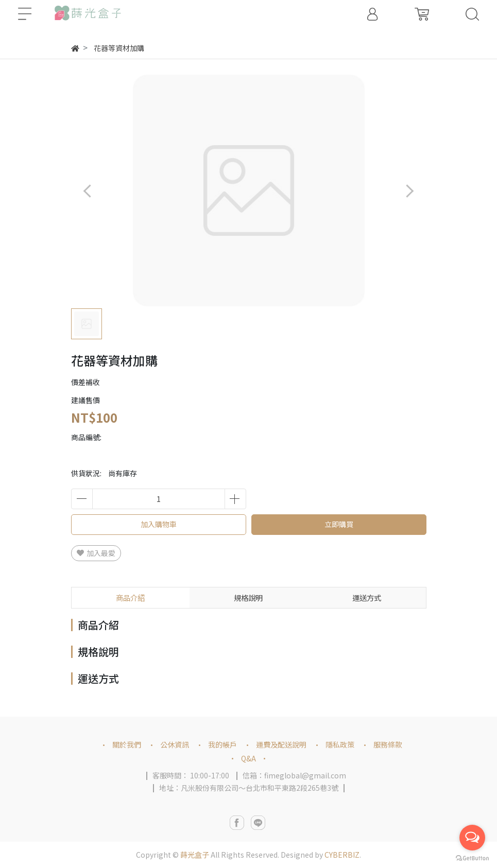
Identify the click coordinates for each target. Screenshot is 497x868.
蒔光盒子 (195, 855)
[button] (410, 191)
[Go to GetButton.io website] (472, 857)
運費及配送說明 (281, 744)
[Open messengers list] (472, 838)
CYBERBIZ (342, 855)
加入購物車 (159, 524)
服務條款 (388, 744)
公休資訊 (175, 744)
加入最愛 (96, 553)
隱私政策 (340, 744)
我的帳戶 (222, 744)
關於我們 (127, 744)
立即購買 (339, 524)
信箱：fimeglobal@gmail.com (294, 775)
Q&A (249, 758)
